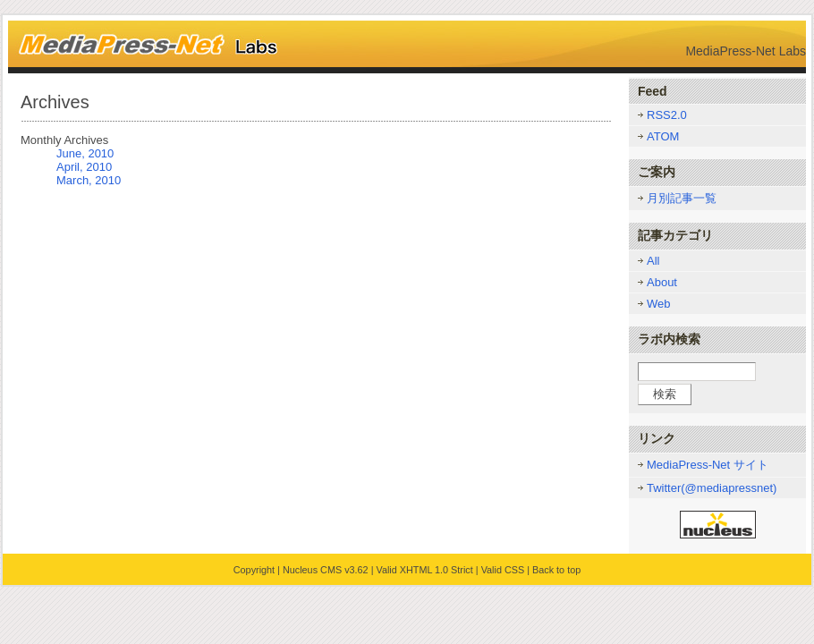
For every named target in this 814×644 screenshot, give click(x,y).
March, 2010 (89, 180)
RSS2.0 (667, 115)
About (662, 282)
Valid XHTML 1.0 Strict (424, 570)
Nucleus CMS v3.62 (326, 570)
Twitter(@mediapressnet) (712, 488)
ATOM (663, 136)
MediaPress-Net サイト (708, 465)
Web (659, 304)
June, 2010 (85, 153)
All (653, 261)
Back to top (556, 570)
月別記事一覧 (682, 198)
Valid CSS (503, 570)
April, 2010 (84, 167)
